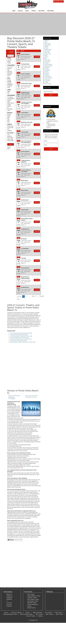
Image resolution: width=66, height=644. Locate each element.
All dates (10, 133)
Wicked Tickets (31, 608)
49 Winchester (10, 108)
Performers (11, 95)
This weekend (9, 135)
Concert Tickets (31, 616)
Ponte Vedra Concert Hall (10, 127)
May (8, 119)
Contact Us (10, 596)
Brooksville (47, 70)
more (9, 76)
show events (36, 296)
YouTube (9, 604)
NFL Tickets (49, 613)
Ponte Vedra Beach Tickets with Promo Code (21, 336)
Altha (46, 42)
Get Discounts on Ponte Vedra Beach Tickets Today (23, 342)
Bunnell (46, 72)
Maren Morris (11, 103)
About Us (9, 594)
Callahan (47, 75)
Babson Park (48, 54)
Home (14, 11)
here (18, 413)
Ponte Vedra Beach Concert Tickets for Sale (21, 339)
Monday (9, 81)
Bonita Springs (48, 64)
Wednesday (10, 84)
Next (18, 299)
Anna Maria (47, 43)
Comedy (9, 74)
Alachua (47, 40)
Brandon (47, 69)
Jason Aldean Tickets (33, 599)
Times (9, 90)
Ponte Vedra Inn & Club (31, 397)
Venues (10, 124)
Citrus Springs (48, 84)
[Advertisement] (24, 377)
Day (8, 93)
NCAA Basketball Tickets (10, 614)
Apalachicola (48, 45)
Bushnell (47, 73)
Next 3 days (10, 138)
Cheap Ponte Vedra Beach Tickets (18, 341)
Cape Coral (47, 79)
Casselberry (47, 81)
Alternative (10, 73)
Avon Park (47, 52)
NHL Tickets (39, 614)
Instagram (9, 598)
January (9, 115)
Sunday (9, 80)
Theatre (34, 11)
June (8, 120)
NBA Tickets (59, 613)
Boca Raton (48, 61)
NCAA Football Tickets (26, 614)
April (8, 118)
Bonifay (47, 63)
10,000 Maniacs (9, 105)
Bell (46, 58)
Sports (27, 11)
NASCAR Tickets (32, 603)
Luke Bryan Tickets (33, 601)
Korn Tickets (31, 594)
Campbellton (48, 76)
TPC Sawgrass (10, 130)
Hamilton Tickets (32, 598)
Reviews (40, 616)
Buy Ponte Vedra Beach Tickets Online (19, 338)
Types (9, 58)
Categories (11, 65)
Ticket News (50, 11)
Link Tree (9, 603)
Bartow (46, 57)
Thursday (10, 86)
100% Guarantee (37, 613)
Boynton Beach (48, 66)
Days (9, 78)
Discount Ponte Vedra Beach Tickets (19, 335)
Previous (19, 296)
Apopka (47, 46)
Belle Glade (47, 60)
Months (10, 113)
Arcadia (46, 48)
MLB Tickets (59, 614)
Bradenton (47, 67)
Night (9, 91)
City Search (41, 11)
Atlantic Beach (48, 49)
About (6, 613)
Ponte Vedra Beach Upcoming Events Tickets (21, 333)
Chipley (46, 82)
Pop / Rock (10, 67)
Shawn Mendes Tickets (34, 596)
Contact (27, 613)
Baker (46, 55)
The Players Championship (11, 98)
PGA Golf (9, 71)
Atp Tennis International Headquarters (14, 396)
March (9, 116)
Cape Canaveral (48, 78)
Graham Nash (9, 101)
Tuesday (9, 83)
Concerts (20, 11)
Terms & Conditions (16, 613)
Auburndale (47, 51)
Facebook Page (30, 466)
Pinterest (9, 606)
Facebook (9, 599)
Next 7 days (10, 139)
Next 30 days (10, 141)
